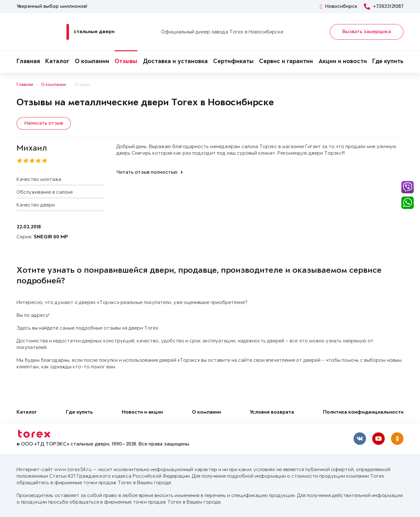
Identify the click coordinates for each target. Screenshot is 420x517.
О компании (92, 62)
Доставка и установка (175, 62)
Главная (28, 62)
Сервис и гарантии (286, 62)
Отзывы (126, 62)
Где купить (388, 62)
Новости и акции (142, 412)
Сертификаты (233, 62)
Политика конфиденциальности (363, 412)
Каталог (57, 62)
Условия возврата (272, 412)
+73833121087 (384, 7)
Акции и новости (343, 62)
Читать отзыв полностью (147, 172)
